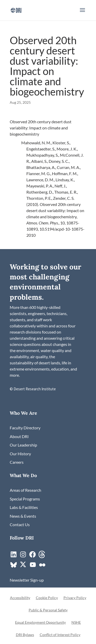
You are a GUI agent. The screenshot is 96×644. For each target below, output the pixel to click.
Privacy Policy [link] (75, 598)
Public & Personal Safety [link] (48, 610)
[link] (16, 10)
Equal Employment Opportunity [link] (40, 623)
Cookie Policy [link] (47, 598)
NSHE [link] (76, 623)
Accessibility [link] (20, 598)
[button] (82, 13)
